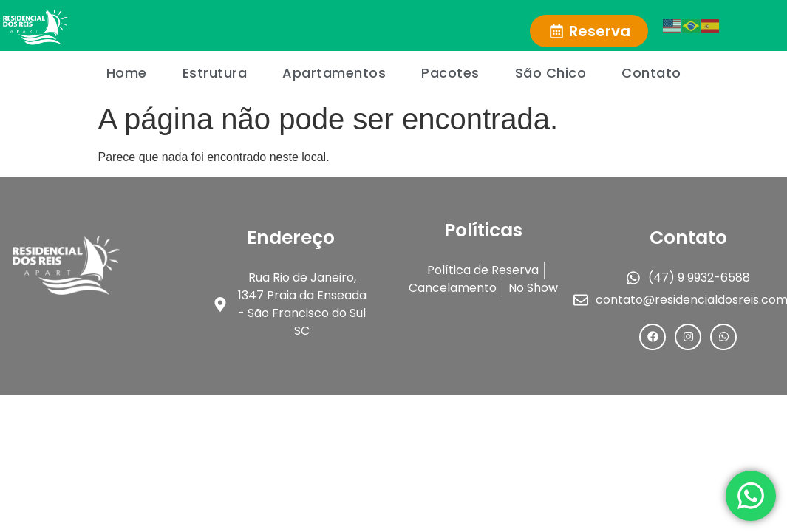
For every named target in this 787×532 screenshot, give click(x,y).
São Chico (551, 73)
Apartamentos (334, 73)
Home (127, 73)
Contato (651, 73)
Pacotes (450, 73)
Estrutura (215, 73)
